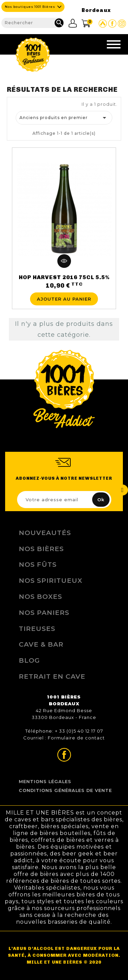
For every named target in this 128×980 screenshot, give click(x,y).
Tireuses (37, 629)
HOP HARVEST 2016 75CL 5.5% (64, 277)
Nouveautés (45, 533)
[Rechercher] (33, 23)
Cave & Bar (41, 644)
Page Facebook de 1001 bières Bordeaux (112, 24)
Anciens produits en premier (64, 118)
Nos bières (41, 549)
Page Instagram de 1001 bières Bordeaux (122, 24)
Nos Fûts (38, 564)
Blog (29, 660)
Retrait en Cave (52, 676)
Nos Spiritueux (51, 580)
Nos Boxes (40, 596)
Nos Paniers (44, 612)
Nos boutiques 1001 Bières (30, 7)
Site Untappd (103, 24)
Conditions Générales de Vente (65, 790)
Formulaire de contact (76, 738)
